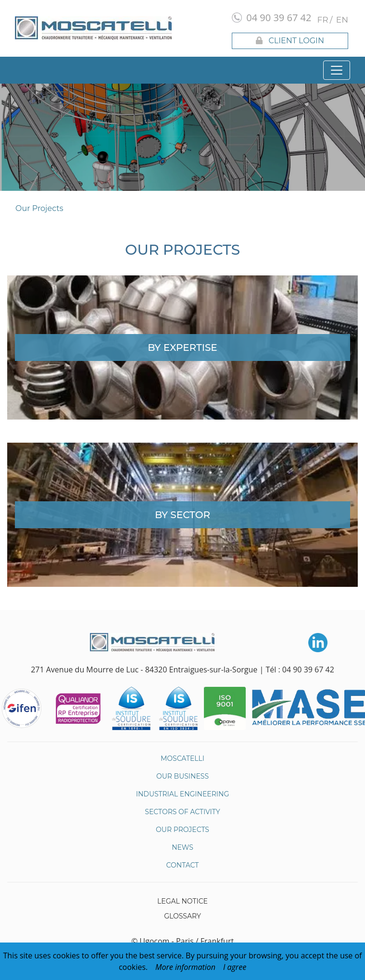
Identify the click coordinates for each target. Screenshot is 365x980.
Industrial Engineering (183, 794)
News (182, 847)
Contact (183, 865)
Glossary (182, 916)
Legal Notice (182, 901)
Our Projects (39, 208)
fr (323, 20)
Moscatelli (182, 758)
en (342, 20)
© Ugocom (151, 941)
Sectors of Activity (182, 812)
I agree (235, 967)
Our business (182, 776)
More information (185, 967)
